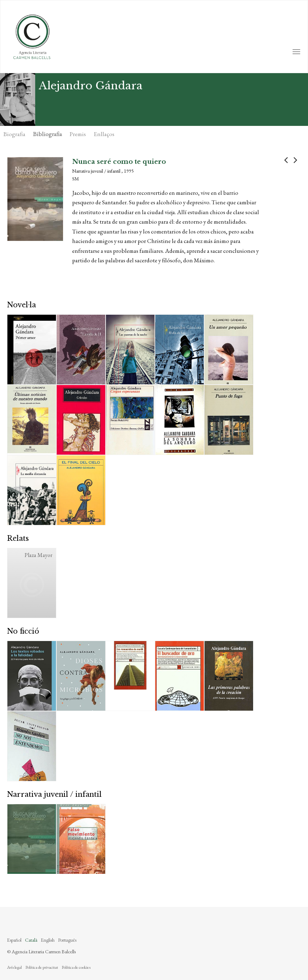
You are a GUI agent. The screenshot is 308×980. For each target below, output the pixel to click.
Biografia (14, 134)
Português (67, 940)
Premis (78, 134)
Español (14, 940)
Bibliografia (48, 134)
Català (31, 940)
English (48, 940)
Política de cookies (76, 967)
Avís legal (14, 967)
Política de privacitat (42, 967)
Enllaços (104, 134)
